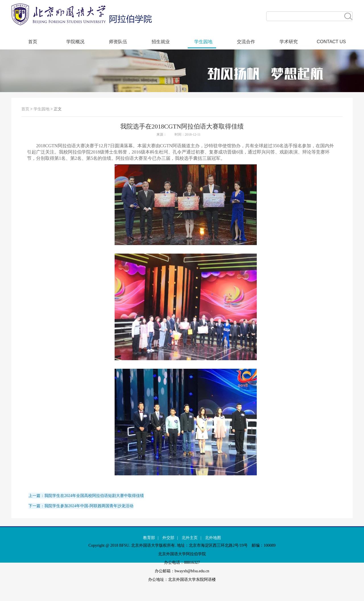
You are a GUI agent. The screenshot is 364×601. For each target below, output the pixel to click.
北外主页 (190, 538)
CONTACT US (331, 42)
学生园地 (203, 42)
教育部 (149, 538)
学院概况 (75, 42)
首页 (33, 42)
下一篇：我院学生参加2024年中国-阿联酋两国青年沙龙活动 (81, 506)
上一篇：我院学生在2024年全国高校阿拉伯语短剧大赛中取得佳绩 (86, 496)
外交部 (168, 538)
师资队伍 (118, 42)
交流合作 (246, 42)
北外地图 (213, 538)
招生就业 (161, 42)
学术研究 (289, 42)
